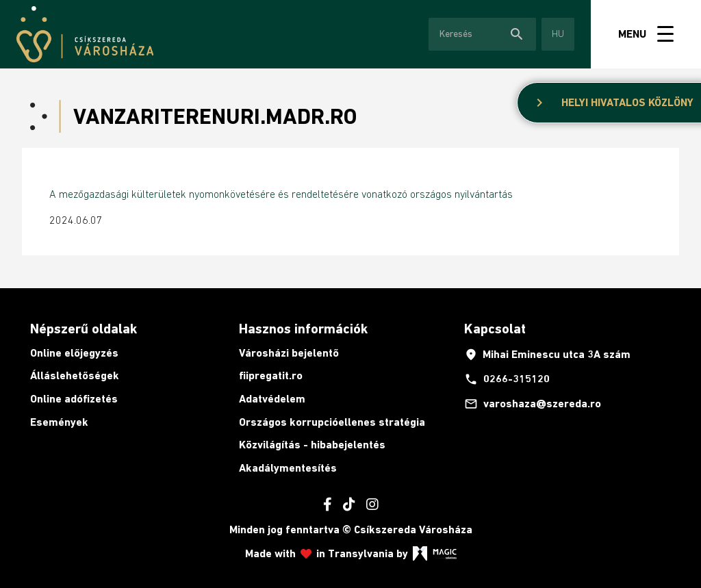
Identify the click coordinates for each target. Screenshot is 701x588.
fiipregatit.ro (271, 375)
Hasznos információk (303, 329)
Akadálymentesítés (288, 468)
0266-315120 (507, 379)
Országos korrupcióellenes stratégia (332, 422)
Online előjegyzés (74, 353)
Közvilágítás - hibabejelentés (312, 445)
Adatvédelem (272, 399)
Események (59, 422)
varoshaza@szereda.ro (533, 404)
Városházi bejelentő (289, 353)
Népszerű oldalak (84, 329)
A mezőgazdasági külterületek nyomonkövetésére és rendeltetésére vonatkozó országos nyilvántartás (281, 194)
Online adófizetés (74, 399)
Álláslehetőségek (75, 375)
